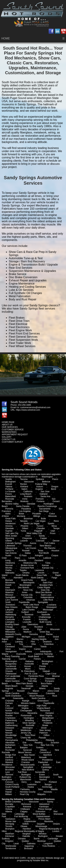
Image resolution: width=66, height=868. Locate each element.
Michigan (26, 637)
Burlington (43, 836)
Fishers (37, 659)
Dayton (22, 649)
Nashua (43, 780)
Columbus (49, 644)
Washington (47, 477)
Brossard (28, 848)
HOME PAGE (8, 422)
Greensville (18, 698)
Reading (39, 743)
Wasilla (54, 789)
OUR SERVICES (10, 427)
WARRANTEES (9, 432)
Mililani (9, 794)
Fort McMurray (21, 816)
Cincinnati (28, 647)
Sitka (40, 789)
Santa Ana (45, 496)
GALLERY (7, 437)
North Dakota (37, 578)
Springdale (43, 602)
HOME (6, 38)
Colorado (40, 541)
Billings (37, 516)
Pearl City (24, 794)
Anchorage (47, 787)
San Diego (44, 511)
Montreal (41, 841)
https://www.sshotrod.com (28, 410)
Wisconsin (55, 629)
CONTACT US (9, 439)
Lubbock (47, 558)
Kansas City (48, 568)
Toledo (43, 647)
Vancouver (29, 482)
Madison (27, 632)
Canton (37, 649)
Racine (49, 634)
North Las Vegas (32, 524)
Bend (54, 489)
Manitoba (49, 821)
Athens (42, 688)
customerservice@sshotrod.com (35, 407)
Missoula (52, 516)
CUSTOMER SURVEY (12, 442)
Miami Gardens (12, 681)
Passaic (42, 738)
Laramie (24, 541)
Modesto (24, 501)
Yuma (23, 531)
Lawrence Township (43, 654)
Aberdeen (18, 578)
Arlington (39, 556)
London (56, 831)
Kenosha (34, 634)
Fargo (54, 578)
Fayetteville (49, 703)
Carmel (22, 659)
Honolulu (48, 792)
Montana (21, 516)
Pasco (55, 479)
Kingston (9, 841)
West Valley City (34, 533)
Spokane (40, 479)
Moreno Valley (12, 504)
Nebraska (10, 573)
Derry (24, 782)
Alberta (9, 812)
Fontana (40, 501)
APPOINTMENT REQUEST (15, 435)
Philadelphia (32, 740)
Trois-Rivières (49, 846)
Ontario (56, 824)
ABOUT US (7, 425)
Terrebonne (11, 848)
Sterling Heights (39, 639)
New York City (47, 745)
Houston (55, 551)
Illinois (49, 624)
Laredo (32, 558)
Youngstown (11, 652)
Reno (56, 521)
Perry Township (12, 656)
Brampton (10, 829)
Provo (53, 533)
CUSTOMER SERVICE (13, 430)
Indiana (28, 652)
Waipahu (41, 794)
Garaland (39, 560)
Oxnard (56, 501)
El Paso (23, 556)
